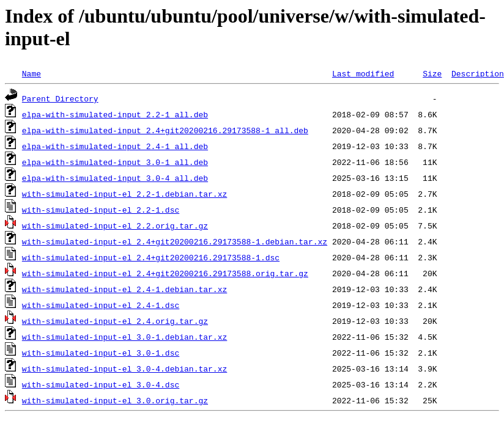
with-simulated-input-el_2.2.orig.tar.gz (115, 226)
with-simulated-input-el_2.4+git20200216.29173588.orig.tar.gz (165, 273)
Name (31, 73)
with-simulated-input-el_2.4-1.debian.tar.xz (124, 289)
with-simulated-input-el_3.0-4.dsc (101, 384)
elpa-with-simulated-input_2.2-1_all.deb (115, 114)
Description (478, 73)
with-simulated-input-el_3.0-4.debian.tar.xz (124, 369)
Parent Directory (60, 98)
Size (432, 73)
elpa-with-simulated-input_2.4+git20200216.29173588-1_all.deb (165, 130)
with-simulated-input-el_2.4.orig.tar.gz (115, 321)
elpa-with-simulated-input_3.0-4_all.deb (115, 178)
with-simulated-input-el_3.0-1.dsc (101, 353)
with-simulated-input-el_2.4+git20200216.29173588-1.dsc (151, 257)
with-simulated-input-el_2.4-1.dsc (101, 305)
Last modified (363, 73)
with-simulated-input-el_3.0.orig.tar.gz (115, 400)
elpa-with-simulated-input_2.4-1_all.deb (115, 146)
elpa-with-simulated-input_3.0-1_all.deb (115, 162)
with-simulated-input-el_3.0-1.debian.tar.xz (124, 337)
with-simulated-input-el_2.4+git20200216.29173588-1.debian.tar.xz (175, 241)
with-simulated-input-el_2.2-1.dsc (101, 210)
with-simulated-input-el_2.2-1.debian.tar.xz (124, 194)
